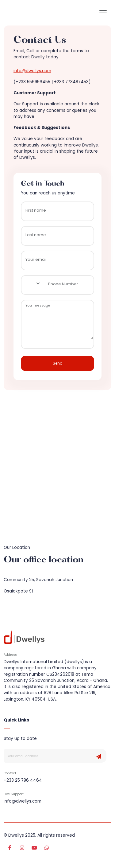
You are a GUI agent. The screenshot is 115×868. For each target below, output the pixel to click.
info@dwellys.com (32, 71)
